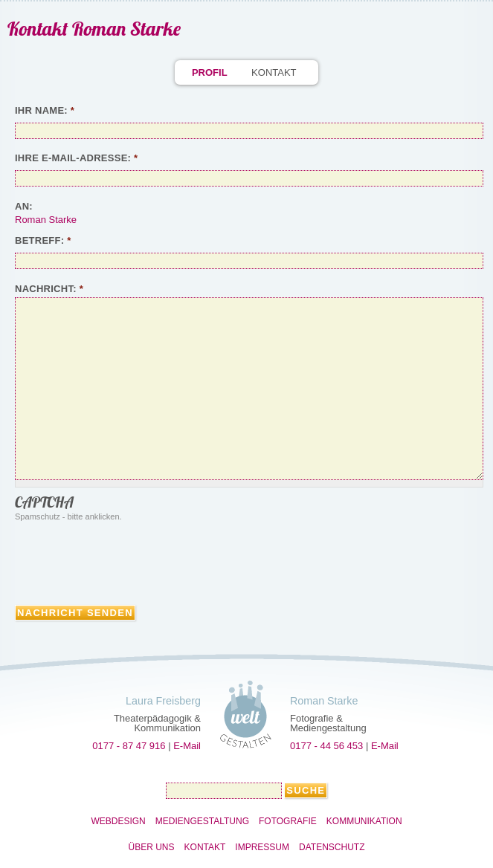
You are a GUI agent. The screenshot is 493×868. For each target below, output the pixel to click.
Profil (210, 72)
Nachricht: (49, 289)
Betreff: (43, 240)
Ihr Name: (45, 110)
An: (24, 206)
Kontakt (274, 72)
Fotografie (288, 821)
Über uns (152, 847)
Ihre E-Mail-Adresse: (76, 158)
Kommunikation (364, 821)
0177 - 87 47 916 (129, 746)
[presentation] (128, 560)
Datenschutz (332, 847)
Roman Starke (46, 220)
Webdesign (118, 821)
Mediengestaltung (202, 821)
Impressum (262, 847)
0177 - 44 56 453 (326, 746)
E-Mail (187, 746)
